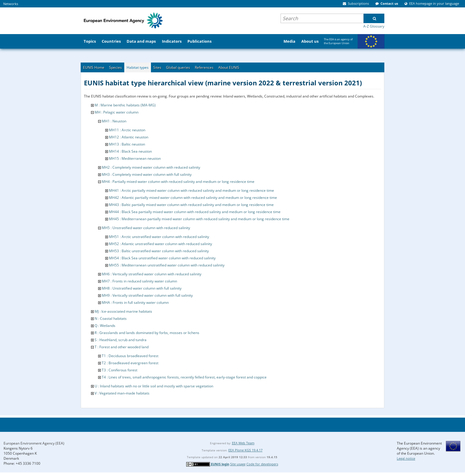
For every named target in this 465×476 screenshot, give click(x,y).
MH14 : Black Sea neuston (130, 151)
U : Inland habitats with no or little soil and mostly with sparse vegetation (154, 386)
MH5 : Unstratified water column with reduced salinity (146, 228)
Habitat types (138, 67)
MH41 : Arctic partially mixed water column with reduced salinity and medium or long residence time (191, 190)
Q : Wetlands (105, 326)
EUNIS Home (94, 67)
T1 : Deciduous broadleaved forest (130, 356)
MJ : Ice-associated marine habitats (123, 311)
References (204, 67)
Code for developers (262, 464)
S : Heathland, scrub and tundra (121, 340)
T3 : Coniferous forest (120, 370)
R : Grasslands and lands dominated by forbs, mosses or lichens (147, 333)
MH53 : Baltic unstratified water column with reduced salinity (159, 251)
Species (116, 67)
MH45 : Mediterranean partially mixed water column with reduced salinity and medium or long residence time (199, 219)
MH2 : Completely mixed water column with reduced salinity (151, 167)
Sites (157, 67)
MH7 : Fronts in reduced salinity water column (139, 281)
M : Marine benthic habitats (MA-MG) (125, 105)
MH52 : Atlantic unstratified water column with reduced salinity (160, 244)
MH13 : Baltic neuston (127, 144)
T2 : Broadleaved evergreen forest (130, 363)
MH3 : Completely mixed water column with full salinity (147, 174)
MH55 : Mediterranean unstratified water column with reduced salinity (167, 265)
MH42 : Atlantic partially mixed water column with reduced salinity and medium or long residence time (193, 198)
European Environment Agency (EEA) (34, 443)
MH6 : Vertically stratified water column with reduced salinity (152, 274)
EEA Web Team (243, 443)
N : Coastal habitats (111, 318)
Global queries (178, 67)
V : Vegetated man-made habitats (122, 393)
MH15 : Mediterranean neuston (135, 158)
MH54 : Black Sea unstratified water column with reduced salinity (162, 258)
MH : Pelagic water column (117, 112)
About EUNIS (229, 67)
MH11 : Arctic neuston (127, 130)
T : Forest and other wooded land (122, 347)
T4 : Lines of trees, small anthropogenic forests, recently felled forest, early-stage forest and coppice (184, 377)
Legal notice (406, 458)
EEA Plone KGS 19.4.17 (245, 450)
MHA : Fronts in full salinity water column (135, 302)
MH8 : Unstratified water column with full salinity (142, 288)
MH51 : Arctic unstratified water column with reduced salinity (159, 237)
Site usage (238, 464)
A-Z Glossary (374, 26)
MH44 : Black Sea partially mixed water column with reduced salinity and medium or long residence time (195, 212)
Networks (11, 4)
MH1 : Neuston (114, 121)
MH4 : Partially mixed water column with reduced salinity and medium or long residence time (178, 182)
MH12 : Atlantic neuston (129, 137)
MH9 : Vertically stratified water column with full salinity (147, 295)
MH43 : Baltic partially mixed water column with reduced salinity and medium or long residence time (191, 205)
